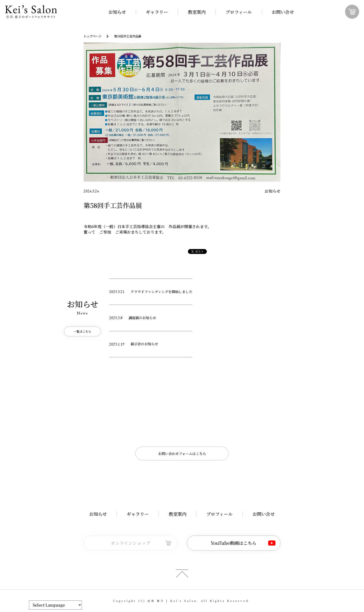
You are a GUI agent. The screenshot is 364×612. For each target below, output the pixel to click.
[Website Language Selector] (55, 605)
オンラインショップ (130, 543)
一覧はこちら (82, 331)
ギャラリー (157, 12)
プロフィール (239, 12)
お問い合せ (283, 12)
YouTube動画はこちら (234, 543)
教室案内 (197, 12)
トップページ (92, 36)
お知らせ (117, 12)
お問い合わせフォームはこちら (182, 454)
